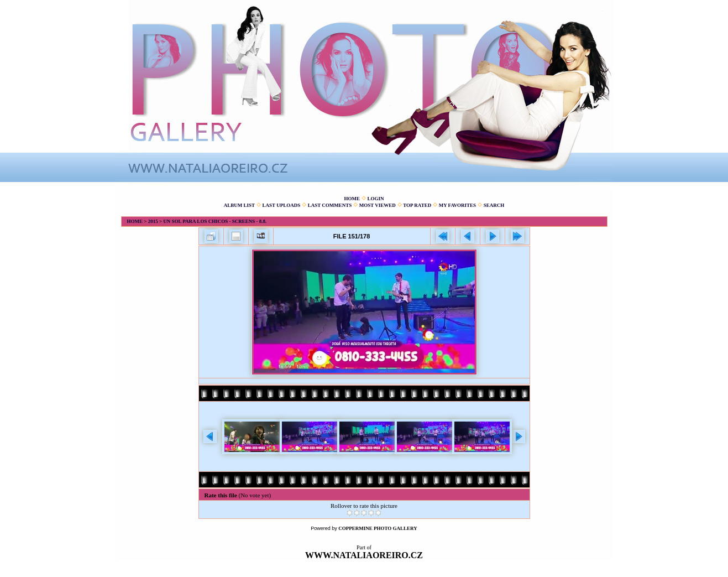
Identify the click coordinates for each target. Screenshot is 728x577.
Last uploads (282, 205)
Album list (239, 205)
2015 (153, 221)
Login (375, 199)
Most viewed (378, 205)
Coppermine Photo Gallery (378, 528)
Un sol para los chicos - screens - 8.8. (215, 221)
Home (352, 199)
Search (494, 205)
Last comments (330, 205)
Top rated (417, 205)
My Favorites (457, 205)
